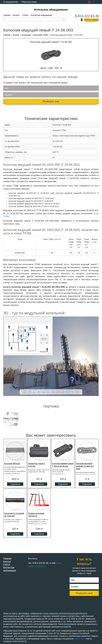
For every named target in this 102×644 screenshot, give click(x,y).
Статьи (25, 15)
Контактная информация (41, 15)
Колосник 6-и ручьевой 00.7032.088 (14, 515)
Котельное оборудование (51, 10)
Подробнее (15, 484)
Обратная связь (29, 2)
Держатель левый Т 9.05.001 (37, 465)
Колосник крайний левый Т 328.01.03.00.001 (63, 465)
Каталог (16, 15)
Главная (7, 15)
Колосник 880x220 (12, 464)
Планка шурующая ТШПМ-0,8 (36, 515)
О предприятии (11, 2)
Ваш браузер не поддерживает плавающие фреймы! (51, 356)
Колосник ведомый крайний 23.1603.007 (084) (85, 466)
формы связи (80, 639)
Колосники (26, 35)
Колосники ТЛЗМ (41, 35)
